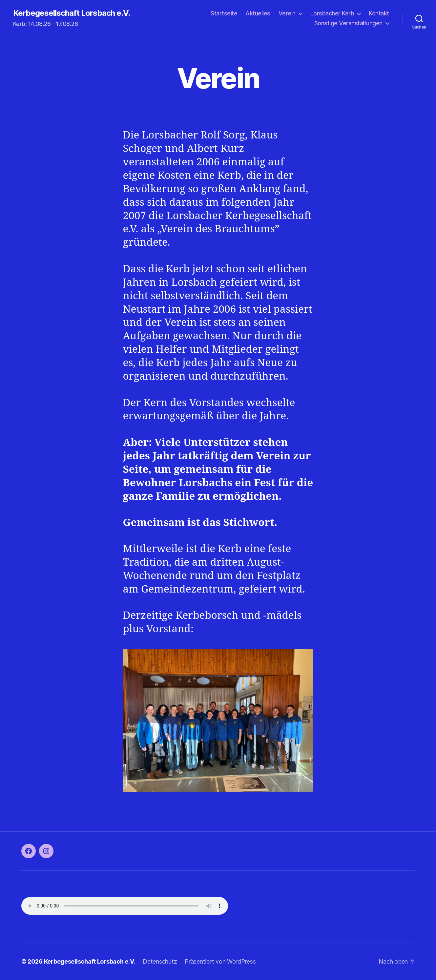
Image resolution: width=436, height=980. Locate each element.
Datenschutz (160, 961)
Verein (287, 13)
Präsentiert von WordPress (220, 961)
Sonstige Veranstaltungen (348, 23)
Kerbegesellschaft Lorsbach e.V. (72, 13)
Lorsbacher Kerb (332, 13)
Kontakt (379, 13)
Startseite (224, 13)
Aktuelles (258, 13)
